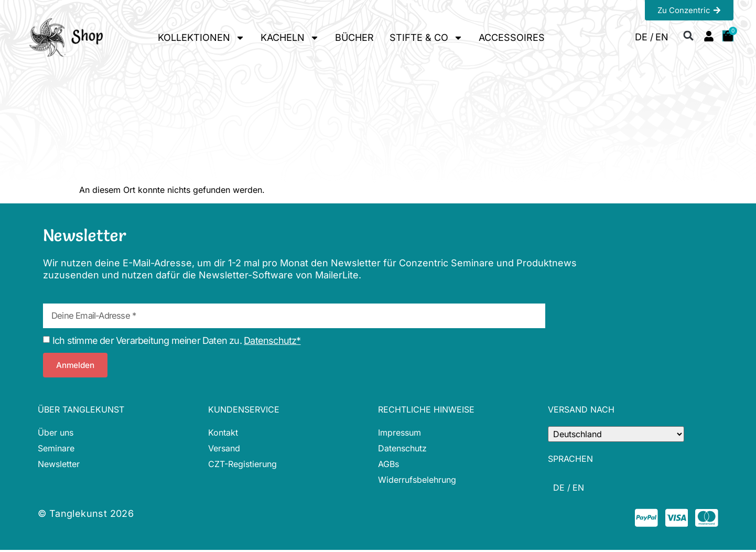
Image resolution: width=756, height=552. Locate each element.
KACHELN (290, 38)
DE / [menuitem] (644, 37)
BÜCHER (354, 37)
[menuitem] (644, 37)
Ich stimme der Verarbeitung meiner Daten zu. (176, 340)
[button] (689, 35)
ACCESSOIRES (512, 37)
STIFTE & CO (426, 38)
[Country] (616, 434)
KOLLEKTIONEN (201, 38)
